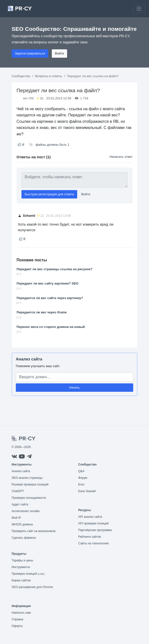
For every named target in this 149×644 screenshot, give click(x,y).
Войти (59, 53)
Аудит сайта (20, 504)
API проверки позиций (93, 523)
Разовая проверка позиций (30, 484)
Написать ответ (121, 157)
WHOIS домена (22, 524)
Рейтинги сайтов (90, 537)
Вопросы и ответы (48, 76)
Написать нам (21, 613)
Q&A (81, 471)
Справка (17, 619)
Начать (75, 387)
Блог (81, 484)
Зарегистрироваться (30, 53)
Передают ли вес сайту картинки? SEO (47, 283)
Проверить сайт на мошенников (34, 531)
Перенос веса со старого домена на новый (51, 327)
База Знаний (87, 491)
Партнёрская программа (95, 530)
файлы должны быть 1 (52, 145)
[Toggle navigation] (139, 9)
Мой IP (16, 518)
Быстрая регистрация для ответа (49, 194)
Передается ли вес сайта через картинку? (50, 298)
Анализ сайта (29, 359)
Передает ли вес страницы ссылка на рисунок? (55, 269)
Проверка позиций (28, 574)
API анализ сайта (90, 517)
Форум (83, 478)
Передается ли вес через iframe (42, 312)
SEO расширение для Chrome (32, 587)
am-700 (28, 98)
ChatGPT (18, 491)
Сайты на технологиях (93, 543)
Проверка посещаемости (29, 498)
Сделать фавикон (24, 538)
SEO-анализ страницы (27, 478)
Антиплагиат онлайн (26, 511)
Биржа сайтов (21, 580)
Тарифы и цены (22, 560)
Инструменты (21, 567)
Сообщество (21, 76)
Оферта (17, 626)
